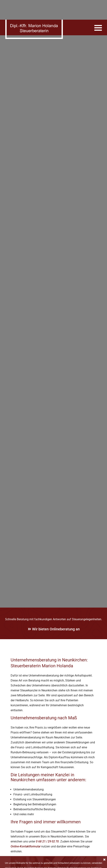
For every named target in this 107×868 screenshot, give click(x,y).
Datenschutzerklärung (81, 853)
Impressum (64, 865)
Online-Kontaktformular (26, 831)
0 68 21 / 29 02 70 (47, 826)
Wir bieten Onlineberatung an (54, 613)
